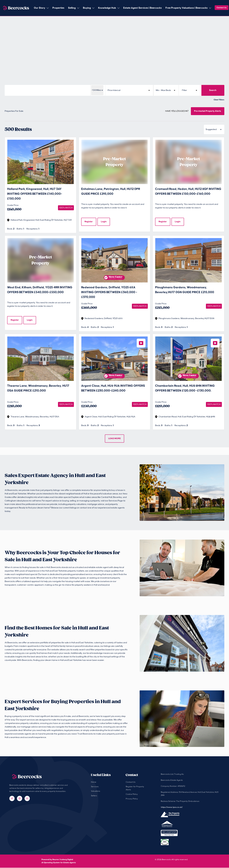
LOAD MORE (115, 439)
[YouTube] (27, 799)
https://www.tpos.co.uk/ (172, 808)
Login (104, 222)
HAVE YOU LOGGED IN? (177, 111)
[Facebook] (12, 799)
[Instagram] (20, 799)
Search (213, 90)
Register (89, 222)
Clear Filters (219, 100)
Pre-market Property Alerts (208, 111)
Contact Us (222, 8)
